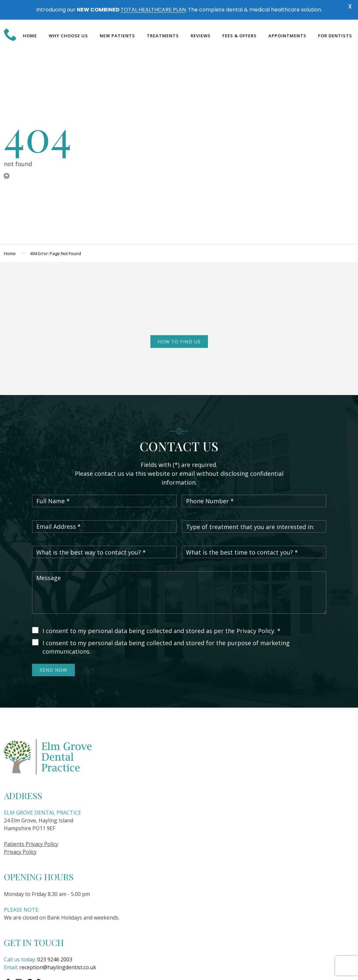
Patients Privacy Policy (31, 844)
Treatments (163, 36)
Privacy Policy (20, 852)
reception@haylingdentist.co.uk (58, 967)
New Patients (117, 36)
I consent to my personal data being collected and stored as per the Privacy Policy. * (162, 631)
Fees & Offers (239, 36)
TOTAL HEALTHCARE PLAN (153, 10)
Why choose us (68, 36)
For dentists (335, 36)
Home (30, 36)
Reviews (201, 36)
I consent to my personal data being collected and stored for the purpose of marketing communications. (166, 647)
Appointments (287, 36)
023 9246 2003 (55, 959)
